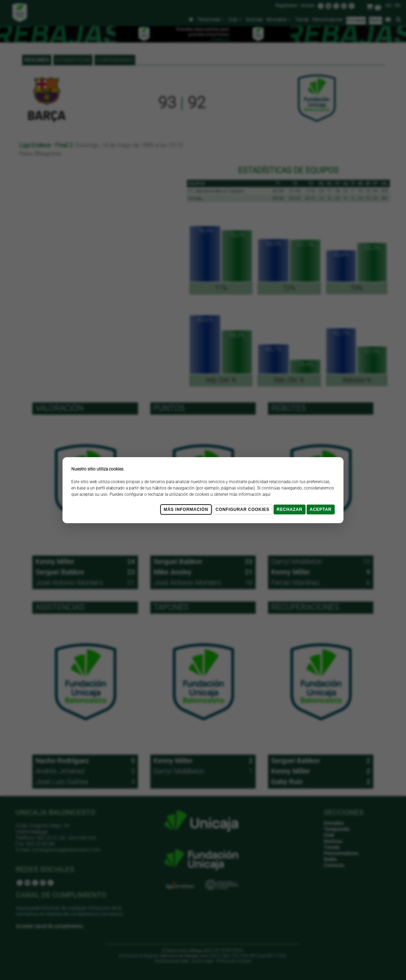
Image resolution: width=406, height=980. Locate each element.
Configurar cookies (243, 509)
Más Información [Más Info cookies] (186, 509)
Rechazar (290, 509)
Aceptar (321, 509)
